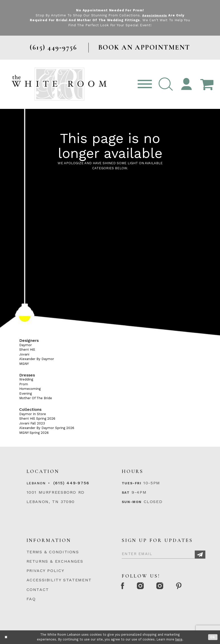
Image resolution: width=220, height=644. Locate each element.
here (179, 639)
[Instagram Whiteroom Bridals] (165, 587)
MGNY (24, 364)
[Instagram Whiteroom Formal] (143, 587)
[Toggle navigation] (145, 84)
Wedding (26, 379)
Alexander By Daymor (37, 359)
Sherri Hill (27, 350)
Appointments (155, 15)
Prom (24, 384)
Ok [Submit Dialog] (213, 637)
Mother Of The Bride (36, 398)
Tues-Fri (132, 483)
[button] (166, 84)
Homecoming (30, 389)
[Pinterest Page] (186, 587)
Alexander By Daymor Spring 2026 (47, 428)
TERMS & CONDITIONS (53, 552)
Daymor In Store (33, 414)
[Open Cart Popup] (207, 84)
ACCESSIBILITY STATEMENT (59, 580)
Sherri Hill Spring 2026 (37, 419)
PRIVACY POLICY (45, 571)
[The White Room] (59, 84)
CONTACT (38, 590)
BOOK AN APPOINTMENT (144, 47)
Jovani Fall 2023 (32, 423)
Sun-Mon (132, 502)
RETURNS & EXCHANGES (55, 561)
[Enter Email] (164, 553)
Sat (126, 493)
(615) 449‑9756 (71, 483)
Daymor (26, 345)
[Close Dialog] (6, 637)
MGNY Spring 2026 (34, 433)
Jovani (24, 354)
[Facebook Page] (124, 587)
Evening (26, 393)
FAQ (31, 599)
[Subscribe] (200, 555)
